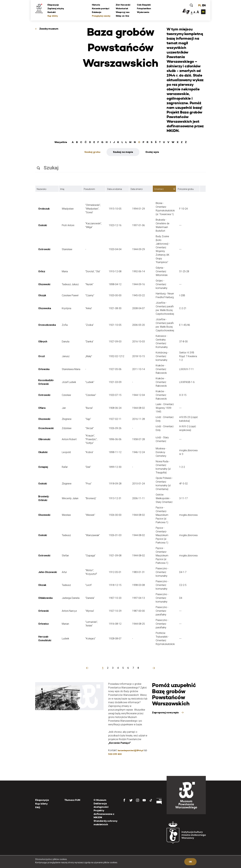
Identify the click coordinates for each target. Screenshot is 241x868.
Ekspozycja (53, 5)
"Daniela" (90, 598)
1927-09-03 (115, 342)
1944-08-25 (138, 624)
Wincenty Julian (70, 498)
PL (200, 5)
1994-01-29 (138, 209)
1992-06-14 (138, 271)
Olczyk (42, 295)
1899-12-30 (115, 467)
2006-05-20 (138, 325)
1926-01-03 (115, 535)
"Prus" (88, 484)
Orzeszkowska (47, 325)
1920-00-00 (115, 295)
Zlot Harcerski (123, 5)
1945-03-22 (138, 295)
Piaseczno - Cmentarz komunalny (162, 572)
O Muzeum (100, 800)
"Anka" (89, 308)
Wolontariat (122, 8)
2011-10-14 (138, 369)
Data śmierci (137, 189)
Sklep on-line (122, 16)
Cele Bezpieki (144, 5)
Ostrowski (44, 249)
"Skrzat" (90, 428)
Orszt (42, 356)
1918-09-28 (115, 484)
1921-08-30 (115, 308)
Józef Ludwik (69, 382)
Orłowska (44, 369)
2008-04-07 (138, 308)
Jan (64, 408)
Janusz (66, 356)
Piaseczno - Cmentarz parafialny (162, 611)
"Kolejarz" (90, 639)
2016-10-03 (138, 342)
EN (204, 5)
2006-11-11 (138, 498)
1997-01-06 (138, 225)
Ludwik (65, 639)
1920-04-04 (115, 249)
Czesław (66, 395)
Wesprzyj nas (123, 12)
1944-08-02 (138, 408)
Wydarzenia (143, 12)
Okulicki (43, 452)
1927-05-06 (115, 369)
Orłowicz (43, 624)
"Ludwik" (90, 382)
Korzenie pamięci (101, 8)
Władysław (68, 209)
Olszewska (45, 308)
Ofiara (42, 408)
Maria (65, 271)
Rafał (65, 467)
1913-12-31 (115, 498)
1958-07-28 (138, 439)
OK (190, 862)
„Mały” (89, 356)
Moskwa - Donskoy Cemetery (161, 452)
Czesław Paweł (70, 295)
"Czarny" (90, 295)
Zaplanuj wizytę (56, 8)
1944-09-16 (138, 284)
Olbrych (43, 342)
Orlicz (42, 271)
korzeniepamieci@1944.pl (131, 750)
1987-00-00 (138, 611)
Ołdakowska (45, 598)
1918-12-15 (115, 585)
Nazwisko (42, 189)
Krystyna (66, 308)
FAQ (38, 807)
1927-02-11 (115, 419)
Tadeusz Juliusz (70, 284)
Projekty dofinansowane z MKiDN (104, 814)
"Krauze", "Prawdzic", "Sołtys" (91, 439)
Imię (62, 189)
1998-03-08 (138, 585)
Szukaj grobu (92, 152)
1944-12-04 (138, 395)
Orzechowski (46, 428)
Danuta (66, 342)
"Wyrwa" (90, 611)
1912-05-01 (115, 572)
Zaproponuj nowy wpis (166, 712)
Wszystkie (61, 142)
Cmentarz (159, 189)
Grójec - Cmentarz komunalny (162, 284)
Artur (64, 572)
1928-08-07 (115, 639)
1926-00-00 (115, 515)
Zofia (65, 325)
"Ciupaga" (90, 556)
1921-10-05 (115, 325)
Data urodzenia (115, 189)
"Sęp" (88, 419)
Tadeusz (66, 535)
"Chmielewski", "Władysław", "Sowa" (93, 209)
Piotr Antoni (68, 225)
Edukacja (97, 12)
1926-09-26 (115, 428)
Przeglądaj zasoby (101, 16)
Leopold (66, 452)
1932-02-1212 (117, 356)
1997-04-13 (138, 598)
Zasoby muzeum (49, 29)
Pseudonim (89, 189)
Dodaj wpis (152, 152)
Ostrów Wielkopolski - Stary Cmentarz (164, 498)
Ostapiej (43, 467)
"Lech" (89, 585)
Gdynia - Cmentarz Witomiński (162, 271)
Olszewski (44, 284)
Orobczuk (44, 209)
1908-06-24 (115, 408)
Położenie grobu (186, 189)
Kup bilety (53, 16)
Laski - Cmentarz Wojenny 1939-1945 (165, 408)
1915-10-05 (115, 209)
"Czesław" (91, 395)
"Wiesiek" (90, 515)
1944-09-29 (138, 249)
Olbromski (44, 439)
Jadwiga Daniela (71, 598)
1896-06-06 (115, 439)
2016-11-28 (138, 419)
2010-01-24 (138, 484)
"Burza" (89, 408)
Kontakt (52, 12)
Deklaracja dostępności (101, 805)
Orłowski (43, 611)
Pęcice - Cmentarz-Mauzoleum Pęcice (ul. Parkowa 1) (162, 515)
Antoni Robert (69, 439)
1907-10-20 (115, 598)
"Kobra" (89, 452)
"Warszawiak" (93, 535)
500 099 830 (115, 754)
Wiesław (66, 515)
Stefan (65, 556)
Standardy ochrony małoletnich (105, 823)
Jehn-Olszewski (48, 572)
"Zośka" (89, 325)
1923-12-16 (115, 225)
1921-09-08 (115, 556)
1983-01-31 (138, 572)
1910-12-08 (115, 271)
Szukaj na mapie (123, 152)
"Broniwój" (91, 498)
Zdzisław (67, 428)
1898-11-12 (115, 452)
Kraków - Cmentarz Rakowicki (161, 369)
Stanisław (67, 249)
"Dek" (88, 467)
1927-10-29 (115, 611)
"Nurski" (89, 284)
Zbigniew (67, 419)
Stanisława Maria (71, 369)
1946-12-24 (138, 452)
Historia (96, 5)
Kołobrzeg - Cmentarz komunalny (162, 356)
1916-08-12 (115, 624)
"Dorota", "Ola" (93, 271)
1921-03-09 (115, 382)
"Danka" (89, 342)
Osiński (43, 225)
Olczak (42, 585)
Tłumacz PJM (72, 800)
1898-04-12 (115, 284)
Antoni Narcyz (69, 611)
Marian (65, 624)
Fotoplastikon (144, 8)
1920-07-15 (115, 395)
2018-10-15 (138, 356)
